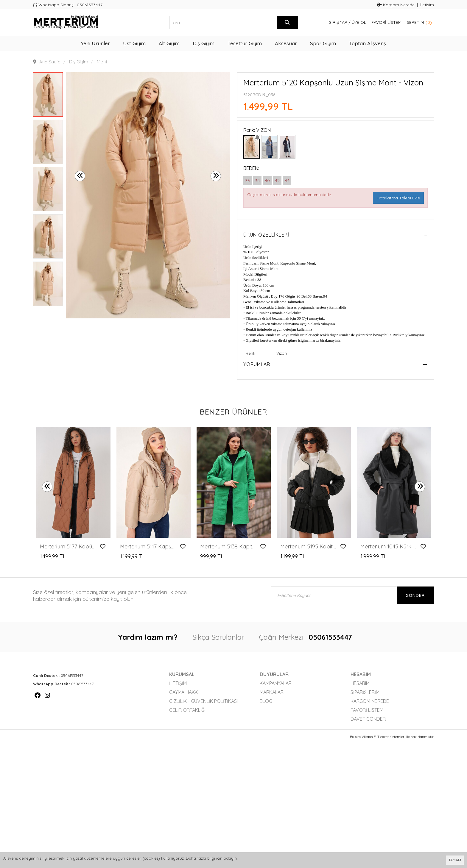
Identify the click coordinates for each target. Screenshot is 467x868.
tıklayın (230, 858)
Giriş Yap (338, 22)
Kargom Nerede (396, 5)
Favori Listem (386, 22)
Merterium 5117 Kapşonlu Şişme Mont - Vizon (148, 547)
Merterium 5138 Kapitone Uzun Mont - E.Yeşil (229, 547)
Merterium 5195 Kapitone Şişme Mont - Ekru (309, 547)
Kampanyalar (276, 683)
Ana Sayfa (50, 62)
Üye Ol (359, 22)
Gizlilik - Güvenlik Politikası (203, 701)
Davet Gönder (368, 719)
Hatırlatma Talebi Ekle (398, 198)
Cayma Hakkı (184, 692)
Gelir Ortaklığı (187, 710)
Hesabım (360, 683)
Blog (266, 701)
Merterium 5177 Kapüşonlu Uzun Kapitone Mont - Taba (68, 547)
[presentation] (80, 176)
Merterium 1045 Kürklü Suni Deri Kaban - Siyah (389, 547)
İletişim (427, 5)
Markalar (272, 692)
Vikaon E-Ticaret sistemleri (383, 737)
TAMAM (455, 860)
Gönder (415, 595)
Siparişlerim (365, 692)
